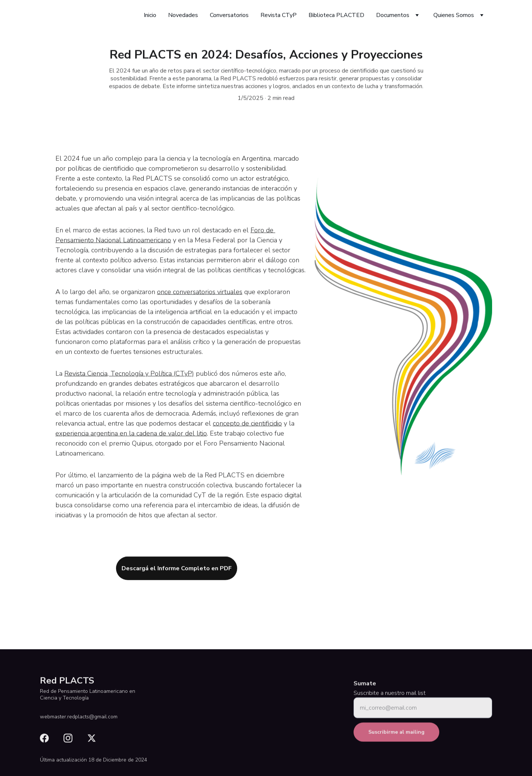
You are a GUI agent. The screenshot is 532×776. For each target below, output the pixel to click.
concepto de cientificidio (247, 433)
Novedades (183, 15)
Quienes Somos (454, 15)
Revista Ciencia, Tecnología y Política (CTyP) (129, 383)
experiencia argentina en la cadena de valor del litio (131, 443)
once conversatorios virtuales (200, 301)
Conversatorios (229, 15)
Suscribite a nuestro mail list (390, 697)
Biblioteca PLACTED (336, 15)
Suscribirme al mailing (396, 736)
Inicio (150, 15)
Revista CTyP (279, 15)
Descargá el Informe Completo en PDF (177, 570)
